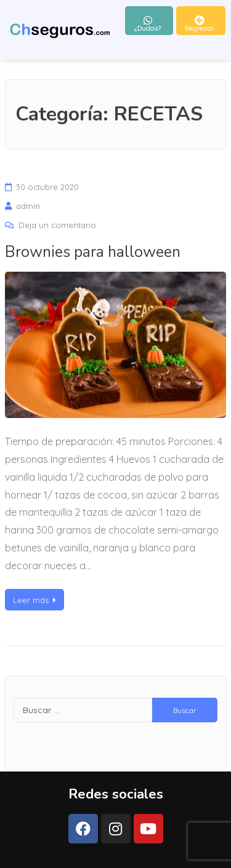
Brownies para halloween (93, 252)
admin (28, 206)
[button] (149, 21)
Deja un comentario (57, 225)
